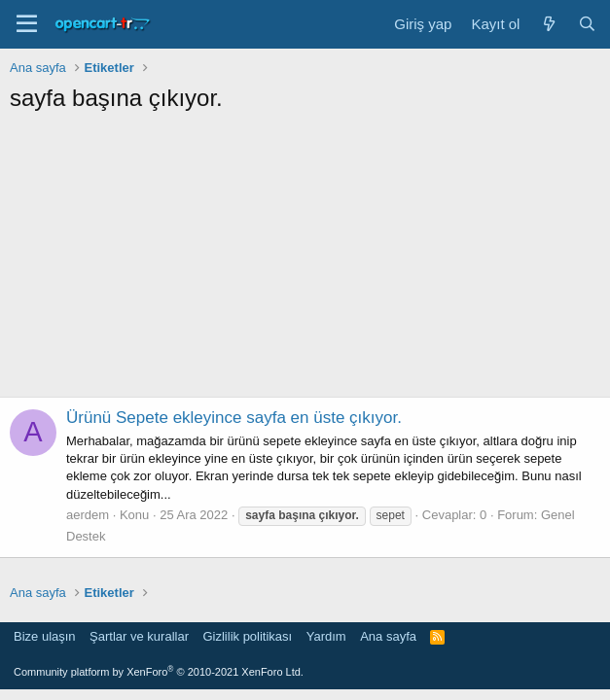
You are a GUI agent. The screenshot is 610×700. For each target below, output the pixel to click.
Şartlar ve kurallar (139, 636)
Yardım (326, 636)
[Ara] (587, 24)
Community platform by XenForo (159, 672)
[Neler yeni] (548, 24)
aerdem (88, 515)
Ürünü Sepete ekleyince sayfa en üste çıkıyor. (234, 418)
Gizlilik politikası (247, 636)
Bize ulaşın (45, 636)
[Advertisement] (305, 261)
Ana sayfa (388, 636)
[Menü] (27, 24)
